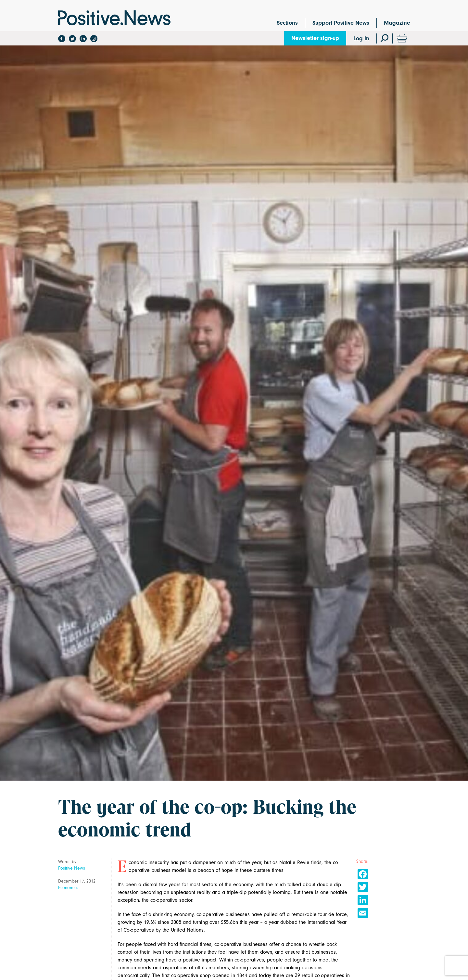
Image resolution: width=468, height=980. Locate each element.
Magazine (397, 23)
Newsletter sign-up (315, 38)
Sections (287, 23)
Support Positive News (341, 23)
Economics (68, 888)
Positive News (72, 868)
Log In (361, 38)
